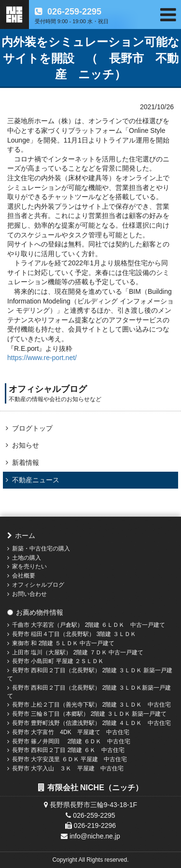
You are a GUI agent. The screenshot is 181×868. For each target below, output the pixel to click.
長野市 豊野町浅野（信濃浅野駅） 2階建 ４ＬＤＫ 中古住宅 (91, 723)
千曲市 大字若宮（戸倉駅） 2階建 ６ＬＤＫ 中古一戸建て (89, 625)
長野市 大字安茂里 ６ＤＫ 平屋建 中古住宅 (70, 759)
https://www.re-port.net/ (42, 358)
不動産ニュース (36, 480)
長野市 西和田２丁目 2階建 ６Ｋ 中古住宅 (68, 750)
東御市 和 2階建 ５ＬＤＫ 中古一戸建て (63, 643)
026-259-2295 (73, 12)
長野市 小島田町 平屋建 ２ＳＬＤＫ (58, 661)
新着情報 (26, 463)
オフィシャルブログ (38, 585)
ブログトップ (32, 428)
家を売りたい (29, 566)
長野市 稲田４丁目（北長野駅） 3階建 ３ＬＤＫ (74, 634)
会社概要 (24, 576)
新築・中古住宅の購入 (41, 549)
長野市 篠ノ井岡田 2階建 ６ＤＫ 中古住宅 (71, 741)
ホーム (25, 535)
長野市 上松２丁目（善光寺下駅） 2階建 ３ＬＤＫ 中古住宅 (91, 705)
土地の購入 (27, 558)
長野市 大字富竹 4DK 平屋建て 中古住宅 (71, 732)
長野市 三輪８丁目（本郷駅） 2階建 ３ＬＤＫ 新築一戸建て (89, 714)
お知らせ (26, 445)
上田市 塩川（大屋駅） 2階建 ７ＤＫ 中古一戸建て (78, 652)
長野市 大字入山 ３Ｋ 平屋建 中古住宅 (68, 768)
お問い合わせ (29, 594)
